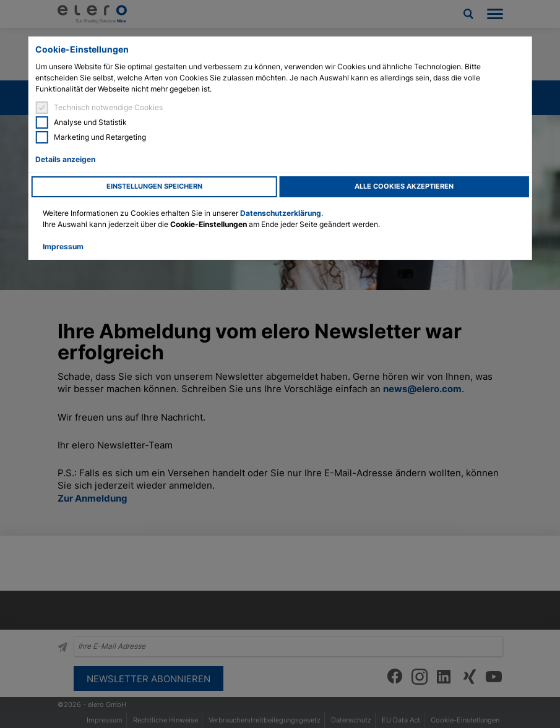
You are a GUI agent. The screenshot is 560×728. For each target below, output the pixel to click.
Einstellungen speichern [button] (154, 186)
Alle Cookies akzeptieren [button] (404, 186)
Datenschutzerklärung (281, 213)
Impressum (63, 246)
